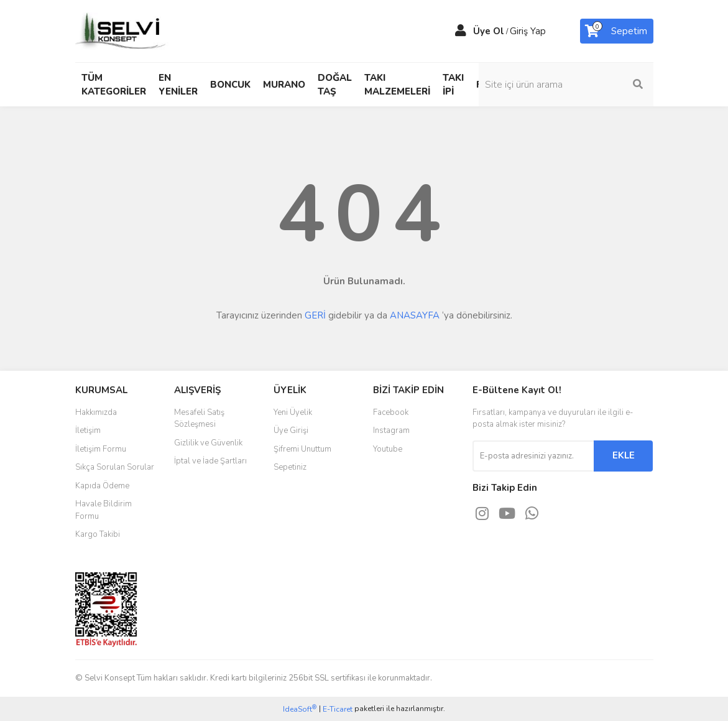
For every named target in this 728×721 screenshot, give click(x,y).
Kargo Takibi (98, 534)
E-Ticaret (338, 709)
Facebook (391, 412)
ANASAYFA (415, 315)
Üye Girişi (291, 430)
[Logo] (122, 30)
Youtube (388, 449)
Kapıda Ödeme (102, 486)
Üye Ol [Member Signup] (489, 31)
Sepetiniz (290, 467)
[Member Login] (461, 31)
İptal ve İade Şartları (210, 461)
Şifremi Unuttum (302, 449)
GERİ (315, 315)
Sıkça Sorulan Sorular (115, 467)
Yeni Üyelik (293, 412)
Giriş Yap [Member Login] (528, 31)
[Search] (588, 85)
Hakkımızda (96, 412)
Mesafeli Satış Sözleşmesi (199, 419)
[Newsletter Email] (533, 456)
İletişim (88, 430)
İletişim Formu (101, 449)
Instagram (391, 430)
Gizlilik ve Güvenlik (208, 443)
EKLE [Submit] (624, 455)
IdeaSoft (300, 709)
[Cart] (617, 31)
